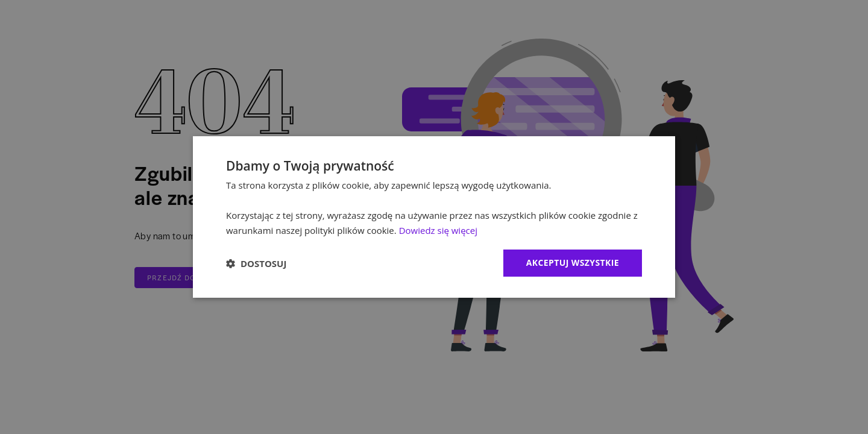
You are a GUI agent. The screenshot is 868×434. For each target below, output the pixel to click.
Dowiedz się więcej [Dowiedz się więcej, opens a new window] (438, 230)
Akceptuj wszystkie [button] (573, 263)
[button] (256, 263)
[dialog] (434, 217)
